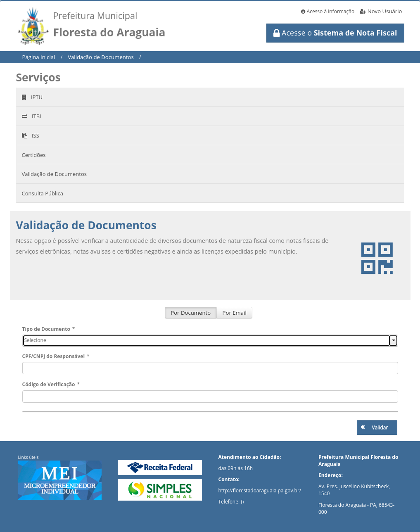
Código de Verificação (51, 384)
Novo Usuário (381, 11)
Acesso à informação (328, 11)
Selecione (35, 340)
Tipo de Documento (49, 329)
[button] (377, 427)
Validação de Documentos (101, 57)
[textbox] (210, 368)
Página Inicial (39, 57)
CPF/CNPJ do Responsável (56, 356)
